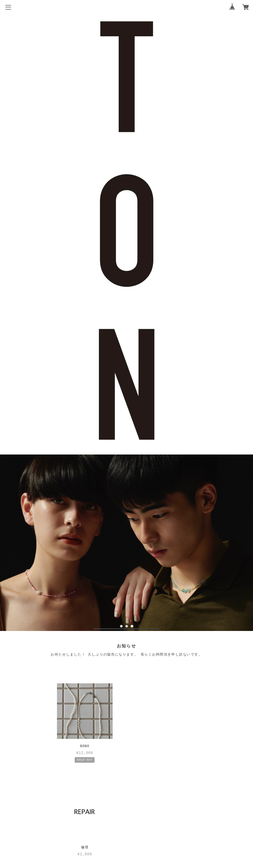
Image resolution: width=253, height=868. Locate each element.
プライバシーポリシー (127, 819)
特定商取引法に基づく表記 (126, 828)
